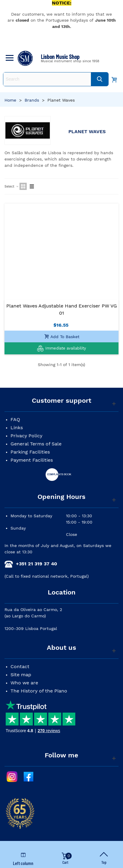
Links (17, 428)
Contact (20, 666)
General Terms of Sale (36, 444)
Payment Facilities (32, 460)
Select (12, 186)
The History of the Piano (39, 691)
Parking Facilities (30, 452)
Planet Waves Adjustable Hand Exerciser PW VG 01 (62, 309)
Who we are (24, 683)
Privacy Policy (26, 436)
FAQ (15, 419)
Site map (21, 675)
